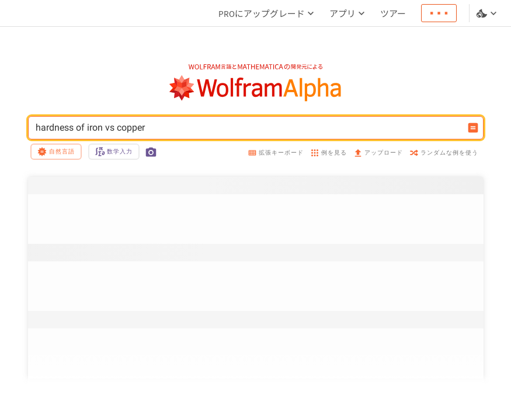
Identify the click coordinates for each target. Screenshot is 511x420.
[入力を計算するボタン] (473, 128)
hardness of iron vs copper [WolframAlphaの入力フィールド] (248, 128)
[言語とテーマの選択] (488, 13)
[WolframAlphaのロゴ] (255, 88)
